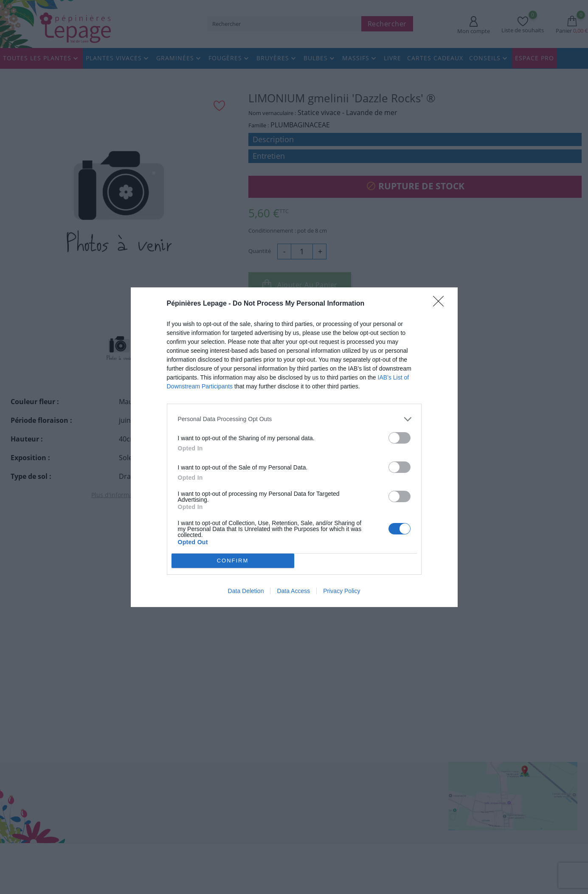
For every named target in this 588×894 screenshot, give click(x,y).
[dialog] (294, 447)
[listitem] (294, 419)
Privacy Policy (342, 591)
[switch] (400, 437)
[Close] (441, 304)
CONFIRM (233, 560)
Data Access (293, 591)
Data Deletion (246, 591)
